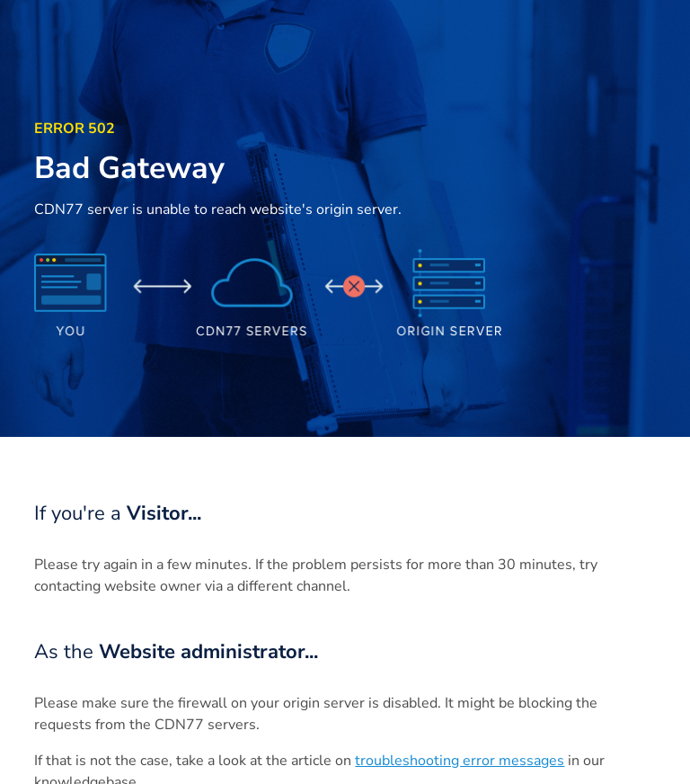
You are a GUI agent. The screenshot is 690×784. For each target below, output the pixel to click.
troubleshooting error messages (460, 761)
